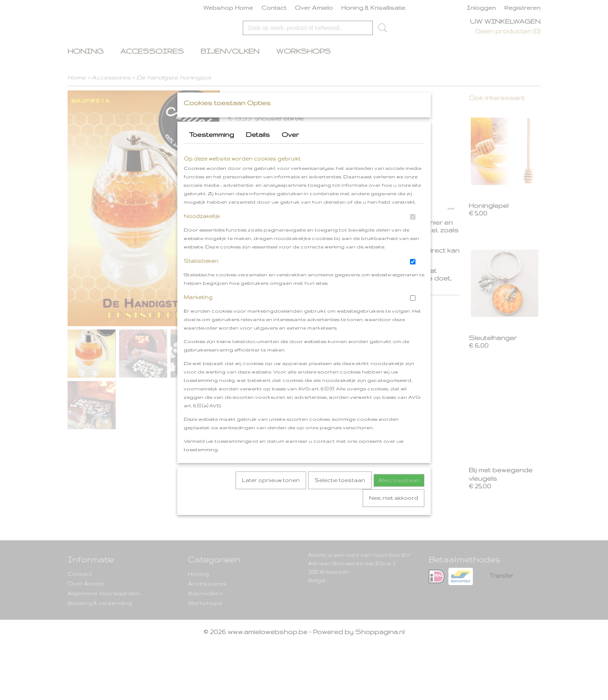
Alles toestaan (399, 497)
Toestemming (212, 151)
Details (258, 151)
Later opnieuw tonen (271, 497)
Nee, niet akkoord (394, 514)
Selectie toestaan (340, 497)
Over (290, 151)
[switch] (413, 233)
